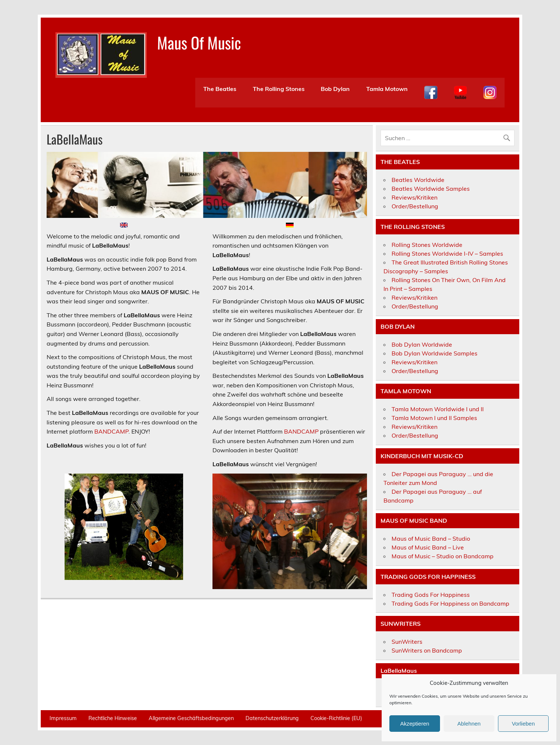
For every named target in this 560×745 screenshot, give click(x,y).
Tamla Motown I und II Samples (434, 418)
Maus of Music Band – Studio (431, 538)
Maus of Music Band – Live (428, 547)
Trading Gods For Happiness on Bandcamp (450, 603)
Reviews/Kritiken (414, 197)
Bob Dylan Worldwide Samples (434, 353)
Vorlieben (523, 724)
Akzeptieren (414, 724)
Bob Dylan (335, 89)
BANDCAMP (111, 431)
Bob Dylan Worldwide (422, 344)
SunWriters (407, 642)
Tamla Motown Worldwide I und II (438, 409)
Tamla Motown (387, 89)
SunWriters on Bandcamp (427, 650)
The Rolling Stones (279, 89)
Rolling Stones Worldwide (427, 245)
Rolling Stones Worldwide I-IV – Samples (447, 253)
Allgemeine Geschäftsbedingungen (191, 718)
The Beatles (220, 89)
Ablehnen (469, 724)
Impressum (63, 718)
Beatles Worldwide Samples (431, 189)
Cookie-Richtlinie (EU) (336, 718)
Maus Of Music (199, 42)
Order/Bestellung (415, 206)
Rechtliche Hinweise (113, 718)
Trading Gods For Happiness (431, 595)
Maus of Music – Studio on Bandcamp (443, 556)
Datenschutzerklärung (272, 718)
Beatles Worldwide (418, 180)
